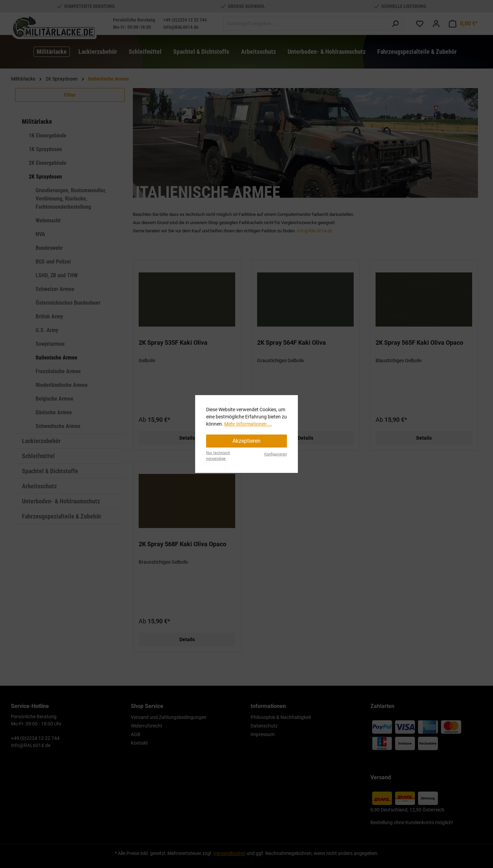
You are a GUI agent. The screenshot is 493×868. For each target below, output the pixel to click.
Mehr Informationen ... (248, 424)
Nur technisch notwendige (218, 456)
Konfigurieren (276, 454)
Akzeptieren (246, 441)
